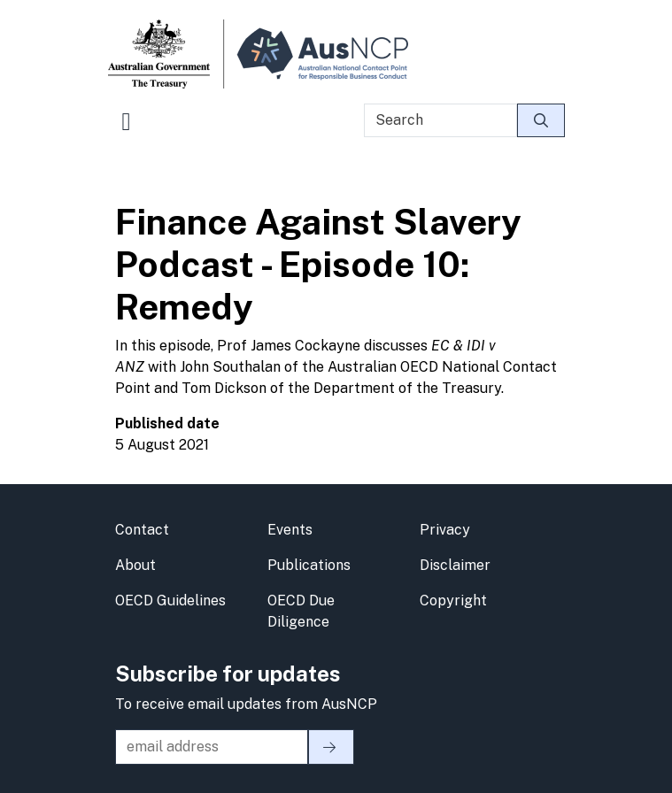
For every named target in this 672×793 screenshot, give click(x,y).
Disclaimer (455, 565)
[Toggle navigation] (127, 128)
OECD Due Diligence (301, 611)
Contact (142, 530)
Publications (309, 565)
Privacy (445, 530)
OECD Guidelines (170, 601)
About (135, 565)
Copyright (453, 601)
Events (290, 530)
